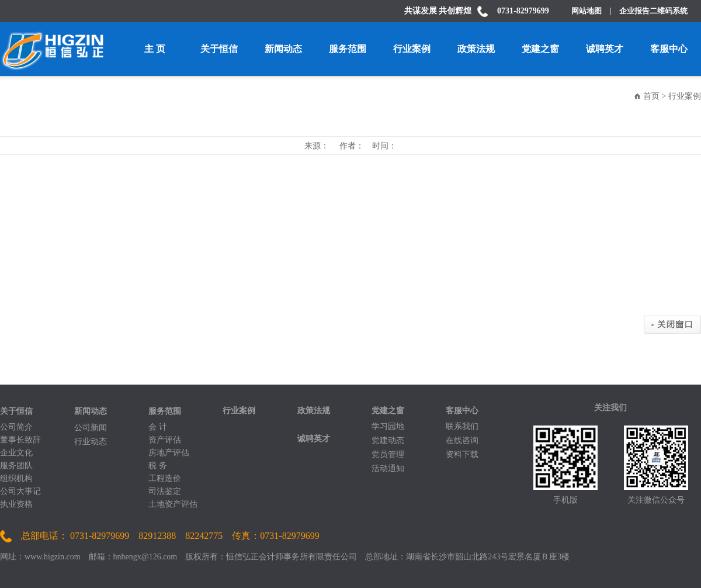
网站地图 (590, 11)
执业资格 (16, 504)
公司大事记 (20, 491)
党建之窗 (540, 49)
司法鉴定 (165, 491)
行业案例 (412, 49)
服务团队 (16, 466)
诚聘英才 (605, 49)
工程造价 (165, 478)
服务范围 (348, 49)
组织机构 (16, 478)
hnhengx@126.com (145, 557)
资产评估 (165, 440)
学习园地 (388, 426)
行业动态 (91, 442)
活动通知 (388, 468)
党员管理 (388, 454)
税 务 (158, 466)
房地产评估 (169, 453)
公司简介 (16, 427)
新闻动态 (283, 49)
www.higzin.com (53, 557)
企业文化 (16, 453)
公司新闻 (91, 428)
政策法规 (476, 49)
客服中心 (669, 49)
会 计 (158, 427)
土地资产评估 (173, 504)
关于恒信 (219, 49)
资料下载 (462, 454)
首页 (651, 96)
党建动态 (388, 440)
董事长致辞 (20, 440)
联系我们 (462, 426)
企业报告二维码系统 (653, 11)
